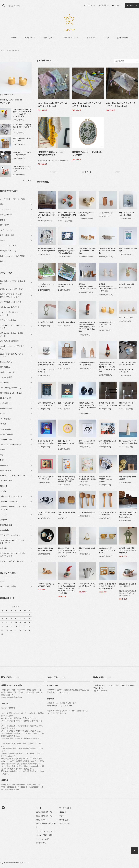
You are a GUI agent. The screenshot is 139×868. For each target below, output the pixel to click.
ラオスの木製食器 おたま (87, 512)
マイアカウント (65, 808)
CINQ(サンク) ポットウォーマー (47, 514)
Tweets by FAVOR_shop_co (11, 100)
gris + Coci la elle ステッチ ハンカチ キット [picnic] (87, 105)
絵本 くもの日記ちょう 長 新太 (128, 250)
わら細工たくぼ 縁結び (67, 322)
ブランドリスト (71, 38)
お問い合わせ (122, 38)
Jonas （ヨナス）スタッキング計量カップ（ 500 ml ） (87, 586)
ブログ (106, 38)
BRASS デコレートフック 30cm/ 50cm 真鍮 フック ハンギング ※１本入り (67, 550)
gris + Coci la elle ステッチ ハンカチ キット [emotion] (121, 105)
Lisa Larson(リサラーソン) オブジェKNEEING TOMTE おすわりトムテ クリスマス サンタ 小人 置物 (22, 113)
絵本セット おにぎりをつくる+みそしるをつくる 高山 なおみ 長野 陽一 (108, 586)
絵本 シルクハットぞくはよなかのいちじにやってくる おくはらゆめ (67, 251)
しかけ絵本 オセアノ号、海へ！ (66, 285)
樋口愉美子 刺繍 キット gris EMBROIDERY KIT (51, 154)
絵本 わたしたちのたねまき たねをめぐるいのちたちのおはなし (87, 479)
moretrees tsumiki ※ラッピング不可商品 (87, 364)
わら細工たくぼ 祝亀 (127, 284)
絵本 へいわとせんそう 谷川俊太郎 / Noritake (88, 442)
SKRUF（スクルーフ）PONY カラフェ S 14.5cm (108, 404)
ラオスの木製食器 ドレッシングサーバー (107, 514)
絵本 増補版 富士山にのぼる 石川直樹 (107, 442)
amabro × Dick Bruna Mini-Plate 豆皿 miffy (45, 549)
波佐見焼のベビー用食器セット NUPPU (128, 585)
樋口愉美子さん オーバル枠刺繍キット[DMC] (87, 154)
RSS (38, 843)
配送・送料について (44, 816)
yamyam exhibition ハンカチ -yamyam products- (47, 250)
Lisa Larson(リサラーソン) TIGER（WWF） (46, 585)
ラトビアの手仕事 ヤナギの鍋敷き (128, 478)
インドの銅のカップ (106, 213)
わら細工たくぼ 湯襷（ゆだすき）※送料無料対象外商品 (128, 550)
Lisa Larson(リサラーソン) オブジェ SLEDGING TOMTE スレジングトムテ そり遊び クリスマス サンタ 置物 (67, 588)
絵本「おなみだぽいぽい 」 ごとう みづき (67, 404)
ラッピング (91, 38)
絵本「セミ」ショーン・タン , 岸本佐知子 (128, 214)
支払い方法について (44, 812)
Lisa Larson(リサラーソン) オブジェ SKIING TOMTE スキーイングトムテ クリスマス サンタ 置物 (108, 367)
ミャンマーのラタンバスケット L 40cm (22, 140)
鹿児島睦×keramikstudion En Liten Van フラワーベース (88, 287)
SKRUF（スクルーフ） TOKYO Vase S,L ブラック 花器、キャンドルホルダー (87, 406)
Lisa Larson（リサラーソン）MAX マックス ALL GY (108, 251)
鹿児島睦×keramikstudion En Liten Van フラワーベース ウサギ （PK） (108, 288)
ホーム (14, 38)
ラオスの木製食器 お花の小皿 (67, 514)
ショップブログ (42, 839)
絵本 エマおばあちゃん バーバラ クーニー (47, 478)
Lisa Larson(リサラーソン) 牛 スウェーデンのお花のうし (107, 550)
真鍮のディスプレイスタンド (87, 549)
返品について (41, 820)
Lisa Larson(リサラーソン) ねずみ (87, 214)
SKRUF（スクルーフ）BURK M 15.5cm (127, 404)
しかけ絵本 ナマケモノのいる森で (46, 285)
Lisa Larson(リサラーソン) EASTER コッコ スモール (107, 325)
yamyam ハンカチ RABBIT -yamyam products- (105, 479)
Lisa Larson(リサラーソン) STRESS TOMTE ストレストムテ (22, 169)
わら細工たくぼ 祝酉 (45, 322)
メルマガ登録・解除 (44, 835)
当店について (30, 38)
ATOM (44, 843)
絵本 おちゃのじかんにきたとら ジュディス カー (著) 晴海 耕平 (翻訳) (67, 479)
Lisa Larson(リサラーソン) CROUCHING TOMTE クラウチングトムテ (67, 215)
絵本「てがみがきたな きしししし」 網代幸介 (46, 404)
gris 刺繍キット (14, 50)
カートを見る (65, 820)
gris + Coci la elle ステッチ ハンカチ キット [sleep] (53, 105)
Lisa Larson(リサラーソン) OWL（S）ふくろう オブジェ (47, 215)
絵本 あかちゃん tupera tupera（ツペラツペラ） (67, 443)
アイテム (131, 5)
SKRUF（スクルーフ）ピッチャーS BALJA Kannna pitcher (128, 515)
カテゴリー (49, 38)
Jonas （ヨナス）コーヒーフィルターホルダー (22, 154)
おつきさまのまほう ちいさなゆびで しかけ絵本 (46, 442)
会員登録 (105, 5)
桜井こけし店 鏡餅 (126, 318)
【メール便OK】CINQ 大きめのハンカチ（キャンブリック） (22, 127)
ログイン (118, 5)
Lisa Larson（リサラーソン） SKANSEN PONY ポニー (87, 251)
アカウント (91, 5)
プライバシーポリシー (45, 831)
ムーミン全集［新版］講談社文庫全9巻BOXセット (47, 364)
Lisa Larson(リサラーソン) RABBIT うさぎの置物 (128, 442)
